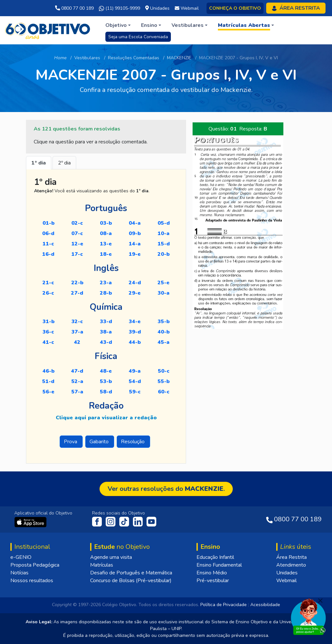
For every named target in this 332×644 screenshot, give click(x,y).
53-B (106, 381)
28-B (106, 293)
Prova (71, 442)
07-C (77, 233)
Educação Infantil (215, 557)
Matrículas (102, 565)
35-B (164, 322)
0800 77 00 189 (74, 8)
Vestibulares (87, 58)
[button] (118, 25)
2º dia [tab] (64, 163)
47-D (77, 371)
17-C (77, 254)
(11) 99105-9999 (119, 8)
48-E (106, 371)
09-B (135, 233)
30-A (164, 293)
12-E (77, 244)
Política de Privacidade (224, 605)
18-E (106, 254)
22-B (77, 283)
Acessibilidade (265, 605)
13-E (106, 244)
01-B (48, 223)
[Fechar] (320, 601)
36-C (48, 332)
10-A (164, 233)
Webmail (286, 581)
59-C (135, 392)
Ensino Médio (212, 573)
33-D (106, 322)
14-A (135, 244)
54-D (135, 381)
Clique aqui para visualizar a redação (106, 418)
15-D (164, 244)
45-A (164, 342)
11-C (48, 244)
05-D (164, 223)
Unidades (287, 573)
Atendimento (291, 565)
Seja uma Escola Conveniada (138, 37)
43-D (106, 342)
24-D (135, 283)
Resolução (133, 442)
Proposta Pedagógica (35, 565)
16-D (48, 254)
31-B (48, 322)
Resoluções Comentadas (134, 58)
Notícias (19, 573)
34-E (135, 322)
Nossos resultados (32, 581)
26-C (48, 293)
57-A (77, 392)
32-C (77, 322)
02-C (77, 223)
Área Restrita (291, 557)
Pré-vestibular (213, 581)
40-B (164, 332)
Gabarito (100, 442)
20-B (164, 254)
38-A (106, 332)
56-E (48, 392)
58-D (106, 392)
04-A (135, 223)
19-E (135, 254)
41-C (48, 342)
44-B (135, 342)
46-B (48, 371)
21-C (48, 283)
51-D (48, 381)
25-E (164, 283)
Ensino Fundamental (219, 565)
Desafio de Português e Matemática (131, 573)
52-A (77, 381)
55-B (164, 381)
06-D (48, 233)
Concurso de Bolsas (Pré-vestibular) (131, 581)
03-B (106, 223)
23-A (106, 283)
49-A (135, 371)
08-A (106, 233)
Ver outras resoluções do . (166, 489)
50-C (164, 371)
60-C (164, 392)
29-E (135, 293)
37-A (77, 332)
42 (77, 342)
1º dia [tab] (39, 163)
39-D (135, 332)
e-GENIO (21, 557)
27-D (77, 293)
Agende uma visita (111, 557)
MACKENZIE (179, 58)
